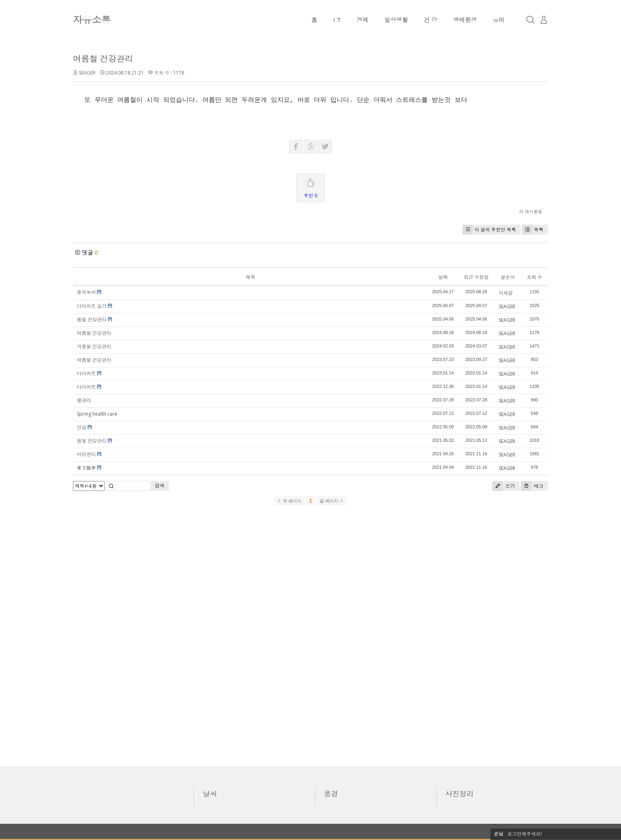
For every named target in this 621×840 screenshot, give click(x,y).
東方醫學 (86, 468)
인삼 (82, 427)
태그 (532, 486)
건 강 (431, 20)
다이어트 (86, 373)
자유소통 (92, 20)
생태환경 (465, 20)
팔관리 (84, 400)
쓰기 (504, 486)
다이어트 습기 (92, 306)
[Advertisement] (310, 636)
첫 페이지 (289, 501)
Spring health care (97, 414)
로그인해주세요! (525, 834)
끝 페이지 (332, 501)
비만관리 (86, 454)
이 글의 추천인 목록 (489, 230)
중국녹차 (86, 292)
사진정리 (459, 794)
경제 (362, 20)
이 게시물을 (531, 211)
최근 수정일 (476, 277)
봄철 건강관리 (92, 320)
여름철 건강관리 (103, 59)
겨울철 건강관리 (94, 346)
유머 (499, 20)
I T (337, 20)
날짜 (443, 277)
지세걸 (506, 293)
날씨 (210, 794)
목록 (533, 230)
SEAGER (87, 73)
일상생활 (396, 20)
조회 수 (534, 277)
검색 (160, 486)
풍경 (331, 794)
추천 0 (310, 186)
